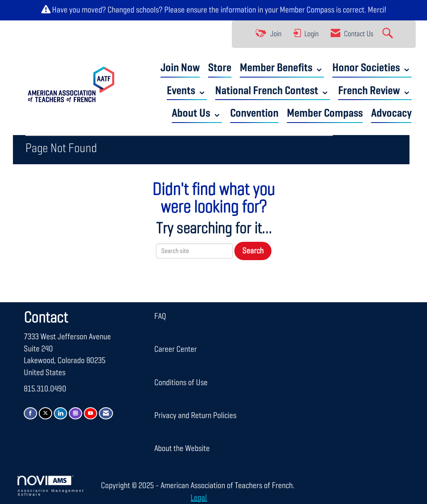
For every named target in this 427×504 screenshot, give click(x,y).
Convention (254, 114)
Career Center (176, 349)
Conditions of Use (181, 383)
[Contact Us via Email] (106, 413)
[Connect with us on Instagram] (75, 413)
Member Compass (307, 10)
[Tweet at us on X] (45, 413)
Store (220, 68)
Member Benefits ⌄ (282, 68)
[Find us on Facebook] (30, 413)
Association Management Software (51, 486)
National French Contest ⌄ (273, 91)
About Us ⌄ (197, 114)
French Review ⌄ (375, 91)
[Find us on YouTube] (90, 413)
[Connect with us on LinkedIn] (60, 413)
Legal (199, 498)
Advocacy (391, 114)
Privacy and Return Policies (195, 416)
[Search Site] (389, 34)
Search (253, 251)
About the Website (182, 449)
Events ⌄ (187, 91)
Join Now (180, 68)
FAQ (160, 316)
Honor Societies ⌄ (372, 68)
